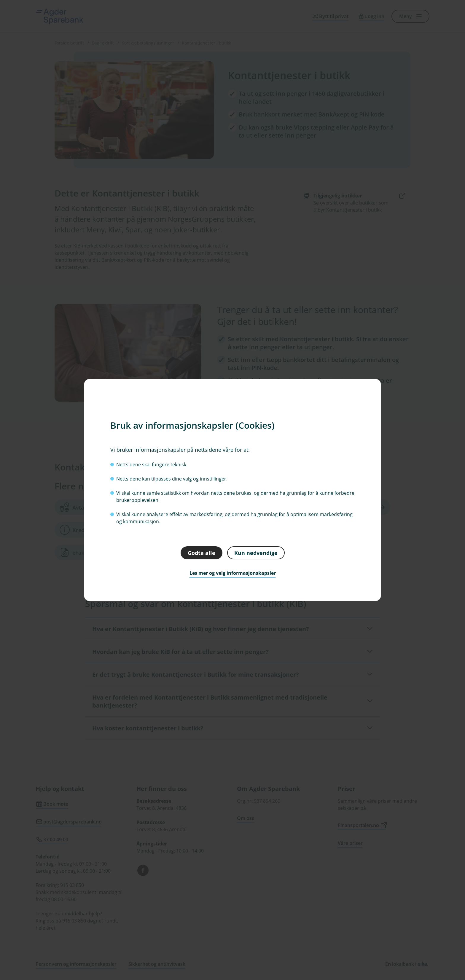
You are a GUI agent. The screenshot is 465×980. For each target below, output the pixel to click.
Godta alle (202, 553)
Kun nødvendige (256, 553)
